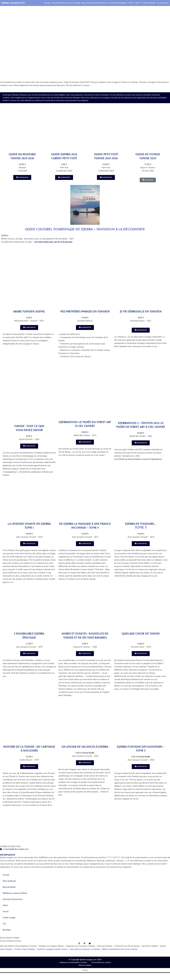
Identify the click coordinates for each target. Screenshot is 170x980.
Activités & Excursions (117, 3)
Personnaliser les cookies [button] (101, 970)
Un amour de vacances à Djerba (85, 756)
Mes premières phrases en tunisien (85, 313)
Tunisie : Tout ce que (29, 430)
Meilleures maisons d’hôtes (93, 3)
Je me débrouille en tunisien (141, 311)
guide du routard (22, 154)
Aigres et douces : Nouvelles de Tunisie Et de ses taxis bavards (85, 641)
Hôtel (131, 3)
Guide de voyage (148, 154)
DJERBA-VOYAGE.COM (13, 3)
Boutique (165, 3)
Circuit (138, 3)
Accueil (47, 3)
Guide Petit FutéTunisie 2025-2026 (106, 156)
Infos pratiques (59, 3)
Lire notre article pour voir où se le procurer (53, 242)
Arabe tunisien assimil (29, 311)
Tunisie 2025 (148, 158)
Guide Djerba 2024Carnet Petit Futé (64, 156)
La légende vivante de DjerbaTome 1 (29, 529)
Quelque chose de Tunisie (141, 637)
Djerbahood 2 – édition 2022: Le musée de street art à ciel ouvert (141, 431)
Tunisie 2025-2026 (22, 158)
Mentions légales (85, 973)
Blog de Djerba (73, 3)
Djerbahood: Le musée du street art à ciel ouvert (85, 428)
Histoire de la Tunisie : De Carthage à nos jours (29, 756)
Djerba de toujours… (141, 528)
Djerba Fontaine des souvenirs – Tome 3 (141, 756)
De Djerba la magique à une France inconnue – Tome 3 (85, 529)
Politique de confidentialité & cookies (73, 970)
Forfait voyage (149, 3)
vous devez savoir (29, 434)
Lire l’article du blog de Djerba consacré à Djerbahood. (138, 467)
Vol (158, 3)
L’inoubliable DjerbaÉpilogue (29, 639)
